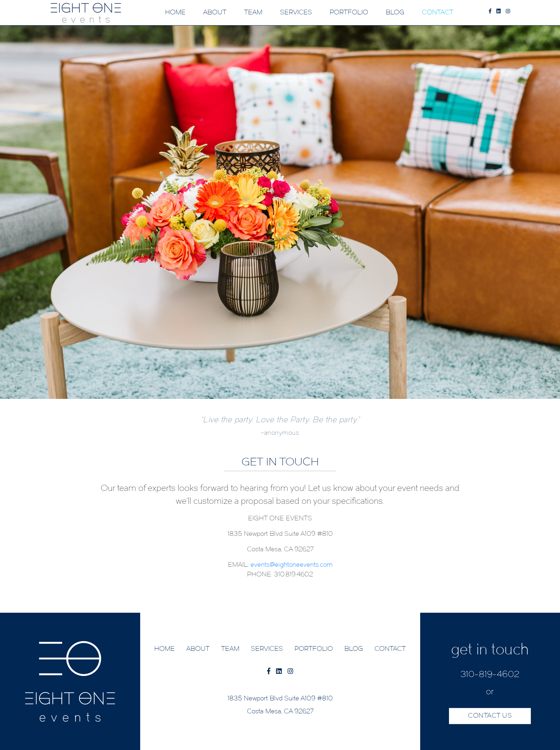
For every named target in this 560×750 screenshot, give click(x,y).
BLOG (395, 13)
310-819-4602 (490, 675)
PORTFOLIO (349, 13)
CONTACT (438, 13)
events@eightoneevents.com (292, 565)
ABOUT (215, 13)
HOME (175, 13)
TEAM (253, 13)
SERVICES (296, 13)
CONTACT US (490, 716)
